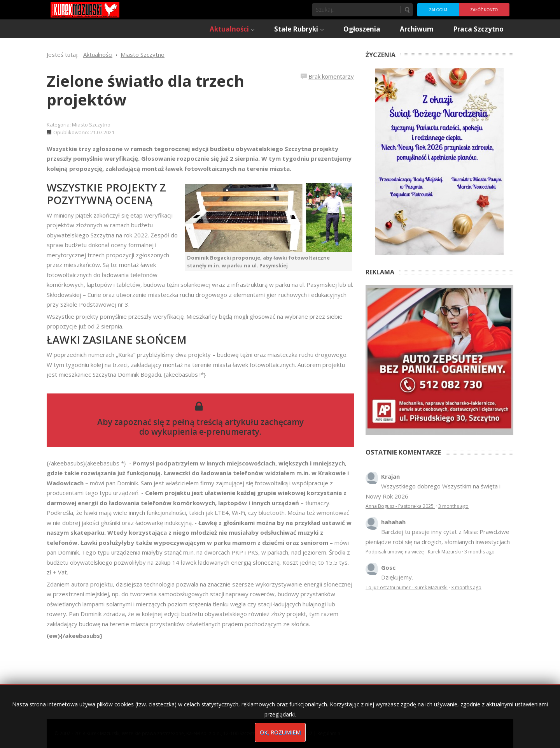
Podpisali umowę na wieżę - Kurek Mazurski (413, 552)
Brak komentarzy (331, 76)
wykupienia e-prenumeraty (205, 432)
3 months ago (453, 506)
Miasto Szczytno (91, 125)
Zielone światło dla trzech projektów (145, 90)
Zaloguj (438, 10)
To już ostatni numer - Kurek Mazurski (407, 587)
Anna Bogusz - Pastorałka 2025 (400, 506)
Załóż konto (484, 10)
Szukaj (407, 10)
